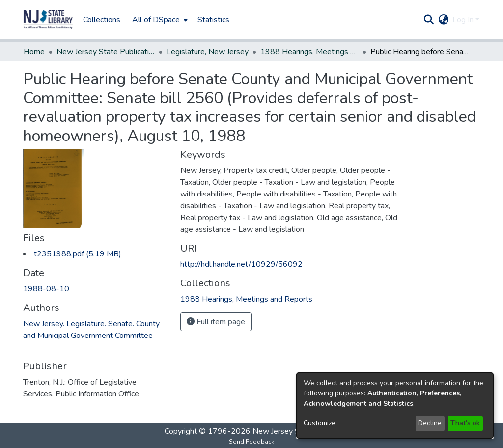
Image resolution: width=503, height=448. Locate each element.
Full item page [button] (216, 322)
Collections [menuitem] (102, 20)
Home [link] (34, 52)
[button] (48, 20)
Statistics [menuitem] (213, 20)
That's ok (465, 423)
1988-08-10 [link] (46, 289)
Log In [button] (464, 20)
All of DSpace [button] (156, 20)
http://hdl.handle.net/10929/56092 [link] (241, 264)
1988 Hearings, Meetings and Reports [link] (309, 52)
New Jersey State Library (296, 431)
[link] (78, 254)
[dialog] (395, 406)
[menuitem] (159, 20)
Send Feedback (251, 442)
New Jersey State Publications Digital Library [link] (106, 52)
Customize (320, 423)
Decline (430, 423)
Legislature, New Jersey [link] (208, 52)
